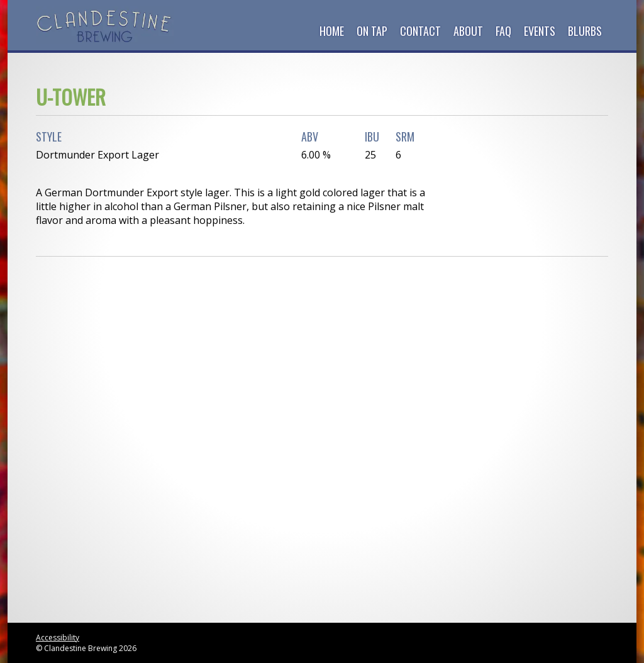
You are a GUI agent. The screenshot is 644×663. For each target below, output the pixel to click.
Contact (420, 31)
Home (332, 31)
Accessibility (58, 638)
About (468, 31)
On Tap (372, 31)
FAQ (503, 31)
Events (540, 31)
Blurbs (585, 31)
